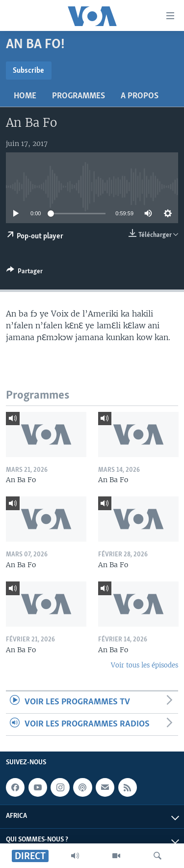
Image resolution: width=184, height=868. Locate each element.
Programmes (79, 96)
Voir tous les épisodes (145, 665)
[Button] (25, 273)
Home (25, 96)
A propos (140, 96)
